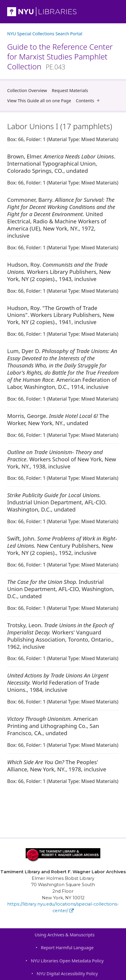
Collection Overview (27, 90)
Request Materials (70, 90)
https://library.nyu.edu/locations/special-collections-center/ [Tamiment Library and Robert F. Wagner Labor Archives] (63, 907)
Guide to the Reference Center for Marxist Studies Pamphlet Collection (60, 57)
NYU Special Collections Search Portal (45, 34)
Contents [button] (89, 101)
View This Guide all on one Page (39, 101)
